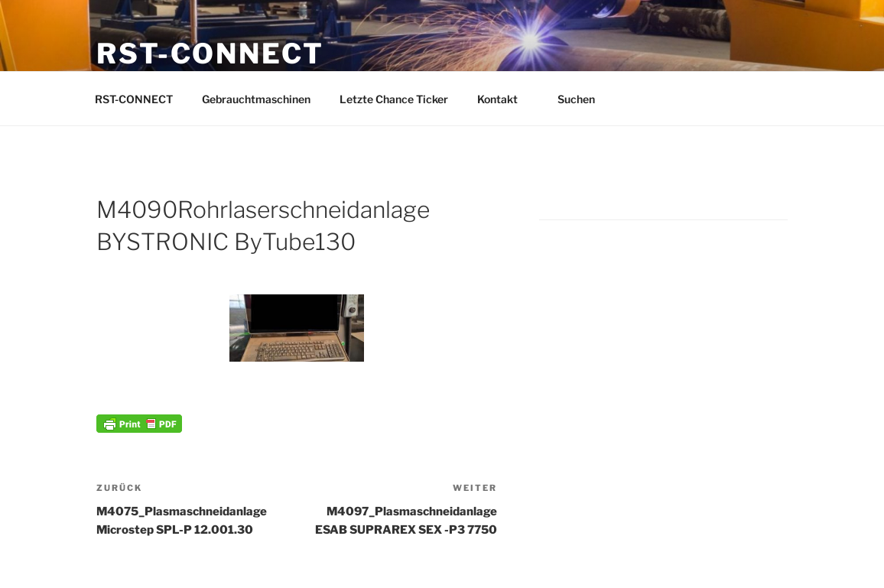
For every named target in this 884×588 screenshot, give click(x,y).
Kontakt (505, 99)
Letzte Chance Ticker (394, 99)
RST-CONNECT (210, 54)
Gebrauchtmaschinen (256, 99)
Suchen (583, 99)
